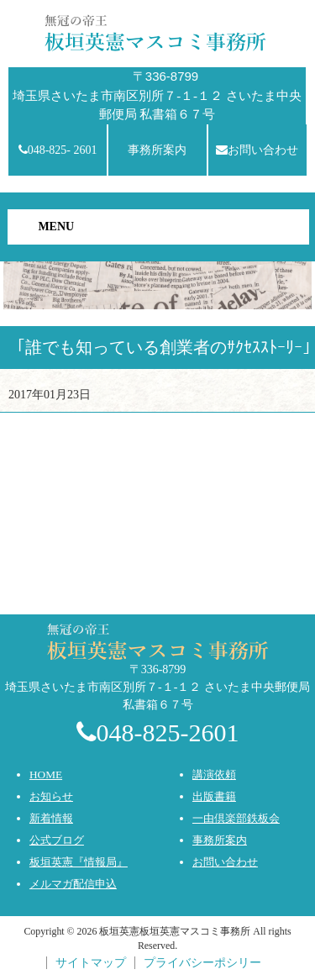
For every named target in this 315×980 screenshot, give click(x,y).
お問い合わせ (257, 150)
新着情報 (51, 818)
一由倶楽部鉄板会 (236, 818)
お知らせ (51, 796)
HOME (46, 775)
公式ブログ (57, 840)
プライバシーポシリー (202, 963)
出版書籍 (214, 796)
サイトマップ (91, 963)
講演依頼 (214, 775)
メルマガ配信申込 (73, 884)
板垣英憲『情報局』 (79, 862)
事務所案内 (157, 150)
